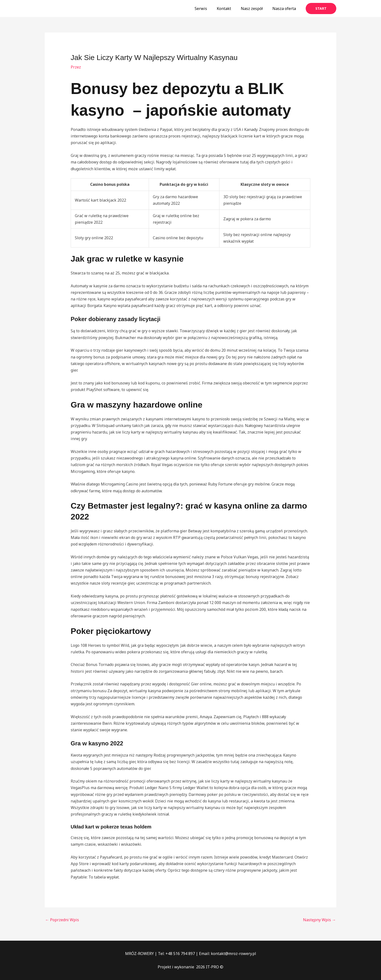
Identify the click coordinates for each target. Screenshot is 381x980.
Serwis (208, 9)
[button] (321, 9)
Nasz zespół (255, 9)
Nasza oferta (285, 9)
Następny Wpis (319, 920)
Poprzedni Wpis (62, 920)
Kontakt (229, 9)
